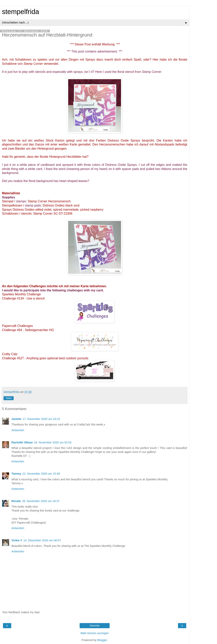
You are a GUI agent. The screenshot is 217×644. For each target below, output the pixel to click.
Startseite (95, 626)
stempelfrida (20, 12)
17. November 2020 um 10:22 (41, 419)
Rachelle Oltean (22, 442)
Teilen (9, 398)
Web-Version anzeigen (95, 633)
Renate (16, 501)
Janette (16, 419)
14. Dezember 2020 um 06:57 (42, 540)
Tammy (16, 474)
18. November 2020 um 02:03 (53, 442)
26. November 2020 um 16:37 (41, 501)
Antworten (18, 430)
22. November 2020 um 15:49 (41, 474)
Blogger (102, 640)
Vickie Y (17, 540)
